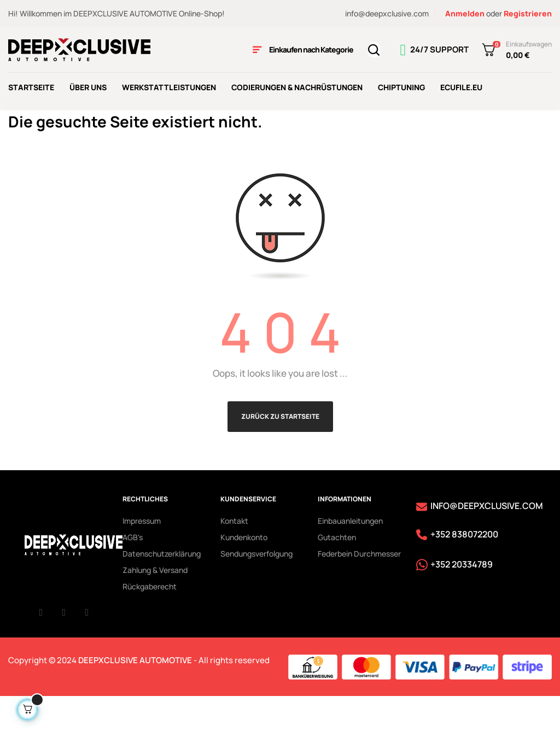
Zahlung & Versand (155, 607)
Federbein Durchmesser (359, 591)
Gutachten (337, 574)
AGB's (133, 574)
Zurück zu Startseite (280, 454)
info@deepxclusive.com (387, 13)
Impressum (142, 558)
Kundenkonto (244, 574)
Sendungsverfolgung (256, 591)
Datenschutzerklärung (162, 591)
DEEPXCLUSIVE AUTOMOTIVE (135, 698)
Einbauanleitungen (350, 558)
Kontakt (234, 558)
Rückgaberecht (150, 624)
